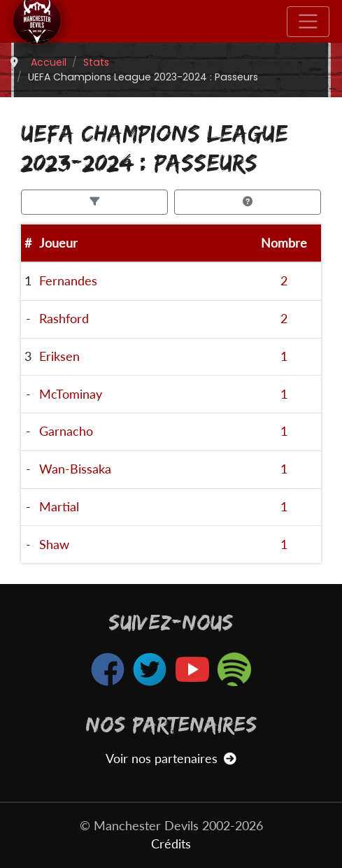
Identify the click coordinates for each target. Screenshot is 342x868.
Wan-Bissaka (75, 469)
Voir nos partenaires (171, 759)
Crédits (171, 844)
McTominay (71, 394)
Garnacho (66, 431)
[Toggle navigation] (308, 22)
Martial (59, 507)
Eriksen (59, 356)
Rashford (64, 319)
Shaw (54, 545)
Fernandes (68, 281)
